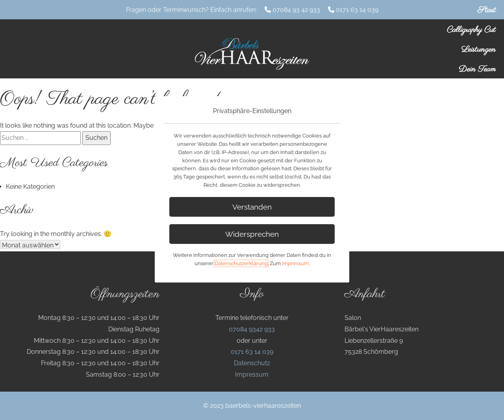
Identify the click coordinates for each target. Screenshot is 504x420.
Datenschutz (252, 363)
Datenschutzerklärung (241, 263)
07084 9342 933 (252, 329)
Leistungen (479, 50)
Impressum (252, 374)
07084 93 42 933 (296, 9)
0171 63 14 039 (357, 9)
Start (487, 10)
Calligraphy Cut (471, 30)
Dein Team (477, 69)
